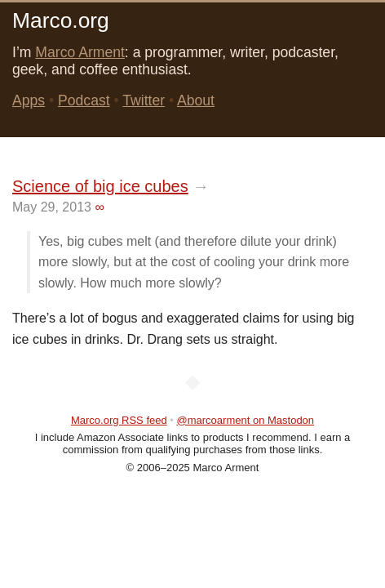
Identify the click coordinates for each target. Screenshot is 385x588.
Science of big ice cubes (100, 186)
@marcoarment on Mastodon (246, 420)
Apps (29, 100)
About (196, 100)
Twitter (144, 100)
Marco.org (61, 20)
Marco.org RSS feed (119, 420)
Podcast (84, 100)
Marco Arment (80, 52)
